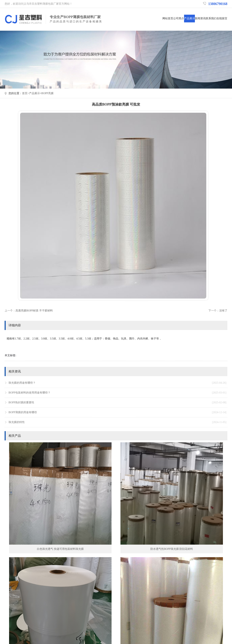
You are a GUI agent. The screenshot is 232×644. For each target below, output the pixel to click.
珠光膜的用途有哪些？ (117, 383)
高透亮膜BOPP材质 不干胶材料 (34, 311)
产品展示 (189, 18)
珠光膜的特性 (117, 422)
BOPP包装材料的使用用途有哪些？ (117, 393)
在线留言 (222, 18)
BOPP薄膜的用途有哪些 (117, 412)
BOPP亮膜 (47, 93)
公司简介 (179, 18)
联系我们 (211, 18)
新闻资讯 (200, 18)
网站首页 (168, 18)
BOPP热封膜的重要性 (117, 403)
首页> (26, 93)
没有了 (223, 311)
